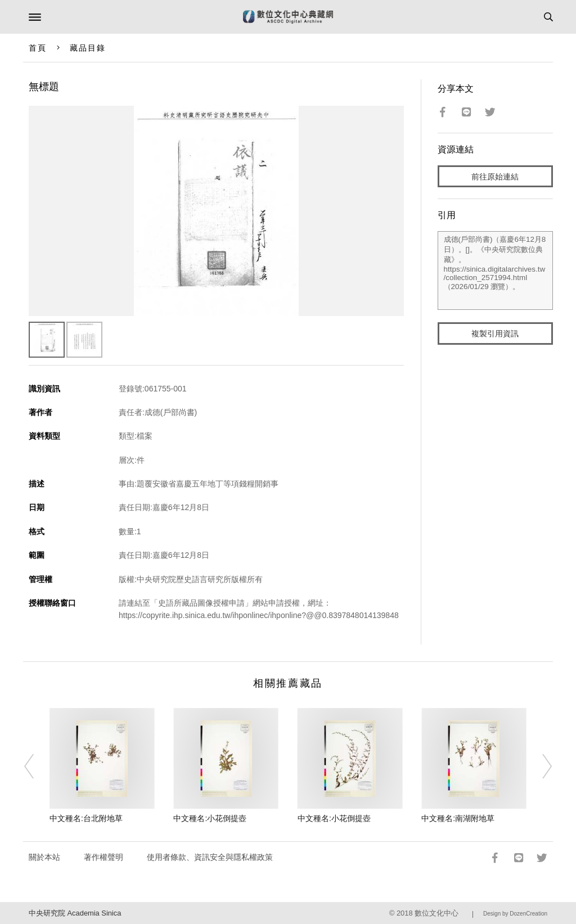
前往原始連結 (495, 177)
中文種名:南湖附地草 (458, 818)
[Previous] (37, 767)
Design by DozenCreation (515, 914)
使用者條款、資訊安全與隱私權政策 (210, 857)
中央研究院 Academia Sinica (75, 913)
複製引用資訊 (495, 333)
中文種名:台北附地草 (86, 818)
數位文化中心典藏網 (288, 17)
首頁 (38, 48)
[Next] (539, 767)
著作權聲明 (103, 857)
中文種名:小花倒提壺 (210, 818)
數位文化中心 (436, 913)
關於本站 (44, 857)
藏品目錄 (88, 48)
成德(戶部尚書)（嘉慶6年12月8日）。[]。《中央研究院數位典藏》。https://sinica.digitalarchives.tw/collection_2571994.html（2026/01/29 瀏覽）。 (496, 271)
